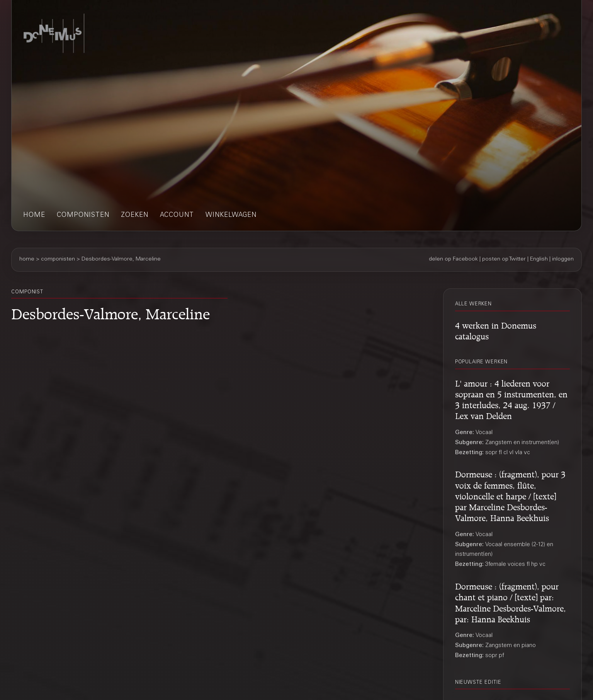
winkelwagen (231, 215)
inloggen (563, 259)
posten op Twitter (504, 259)
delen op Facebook (453, 259)
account (177, 215)
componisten (83, 215)
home (34, 215)
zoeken (135, 215)
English (539, 259)
